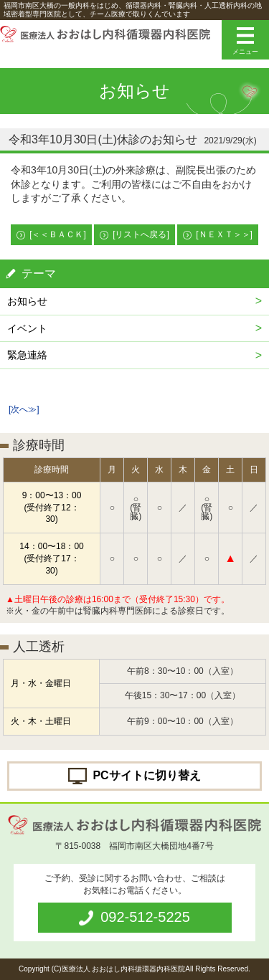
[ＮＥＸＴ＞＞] (224, 234)
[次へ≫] (24, 409)
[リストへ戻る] (141, 234)
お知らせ (27, 301)
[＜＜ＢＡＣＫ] (58, 234)
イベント (27, 328)
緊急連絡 (27, 355)
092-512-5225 (145, 917)
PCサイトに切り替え (146, 775)
